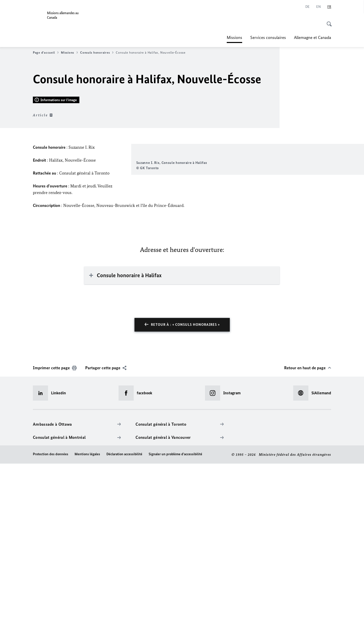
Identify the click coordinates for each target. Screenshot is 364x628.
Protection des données (51, 619)
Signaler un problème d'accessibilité (175, 619)
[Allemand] (308, 7)
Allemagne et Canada (313, 37)
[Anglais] (318, 7)
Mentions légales (87, 619)
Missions (234, 37)
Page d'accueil (46, 53)
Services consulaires (268, 37)
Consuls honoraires (97, 53)
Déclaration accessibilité (124, 619)
